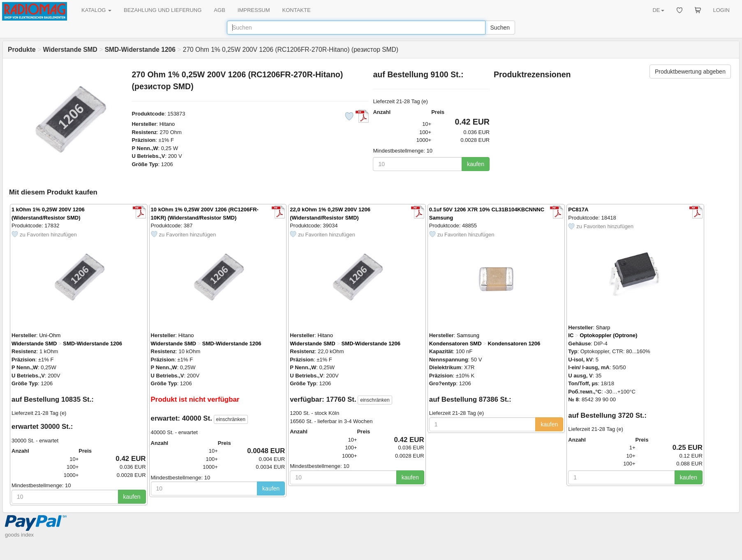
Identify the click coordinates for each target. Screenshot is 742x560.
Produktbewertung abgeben (690, 72)
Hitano (167, 124)
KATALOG (96, 10)
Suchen (500, 28)
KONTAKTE (297, 10)
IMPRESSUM (254, 10)
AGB (219, 10)
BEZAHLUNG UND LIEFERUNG (163, 10)
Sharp (603, 327)
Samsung (468, 335)
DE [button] (658, 10)
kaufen (476, 164)
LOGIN (721, 10)
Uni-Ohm (50, 335)
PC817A (578, 209)
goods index (19, 535)
